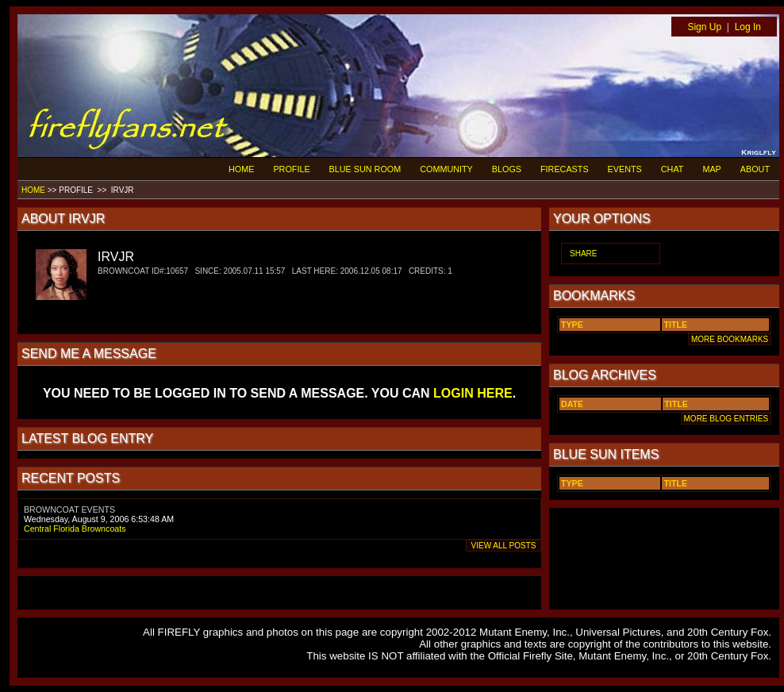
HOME (241, 169)
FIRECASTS (565, 169)
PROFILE (291, 169)
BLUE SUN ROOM (365, 169)
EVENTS (625, 169)
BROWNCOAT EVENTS (69, 509)
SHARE (583, 254)
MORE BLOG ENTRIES (726, 419)
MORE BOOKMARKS (730, 339)
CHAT (673, 169)
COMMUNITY (446, 169)
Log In (748, 27)
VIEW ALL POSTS (503, 546)
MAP (711, 169)
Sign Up (704, 27)
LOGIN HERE (473, 393)
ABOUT (755, 169)
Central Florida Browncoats (75, 529)
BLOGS (507, 169)
